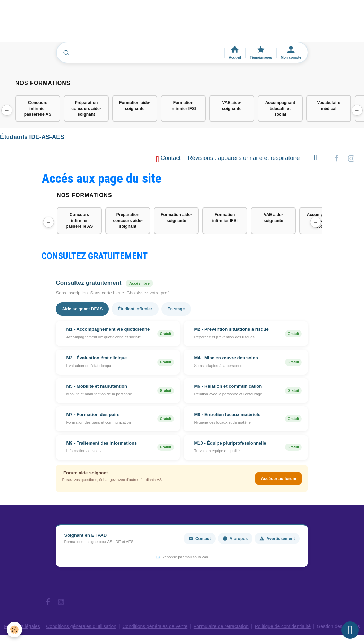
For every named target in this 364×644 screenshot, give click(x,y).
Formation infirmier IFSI (183, 106)
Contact (168, 159)
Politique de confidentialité (283, 627)
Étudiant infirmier (135, 309)
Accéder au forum (278, 479)
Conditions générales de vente (155, 627)
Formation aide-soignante (135, 106)
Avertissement (277, 539)
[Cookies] (15, 630)
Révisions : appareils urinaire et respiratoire (244, 158)
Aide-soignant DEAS (82, 309)
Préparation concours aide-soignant (86, 109)
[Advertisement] (126, 24)
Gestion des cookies (339, 627)
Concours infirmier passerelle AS (38, 109)
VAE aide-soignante (232, 106)
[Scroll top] (350, 630)
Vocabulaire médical (329, 106)
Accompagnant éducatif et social (280, 109)
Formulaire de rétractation (221, 627)
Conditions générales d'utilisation (80, 627)
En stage (176, 309)
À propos (235, 539)
